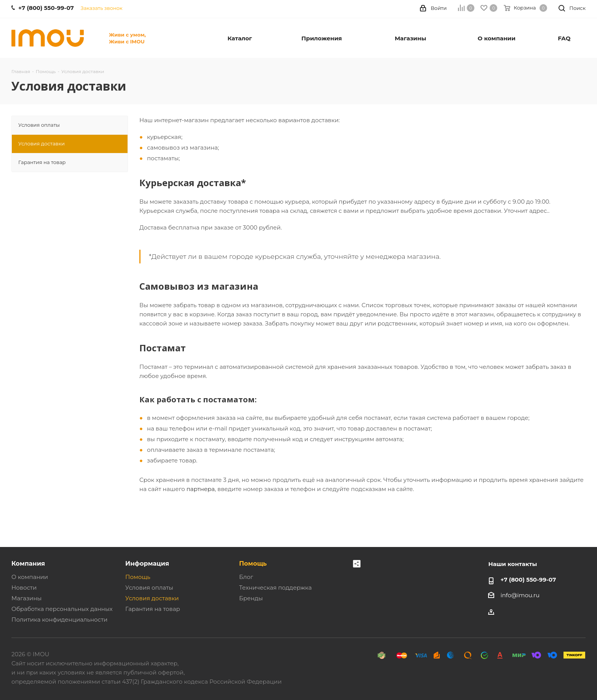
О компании (30, 577)
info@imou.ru (520, 595)
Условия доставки (152, 598)
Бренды (251, 598)
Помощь (138, 577)
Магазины (26, 598)
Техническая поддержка (275, 588)
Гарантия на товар (153, 609)
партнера (201, 489)
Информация (147, 563)
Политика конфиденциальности (59, 619)
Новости (24, 588)
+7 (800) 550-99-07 (528, 580)
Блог (246, 577)
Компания (28, 563)
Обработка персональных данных (62, 609)
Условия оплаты (149, 588)
